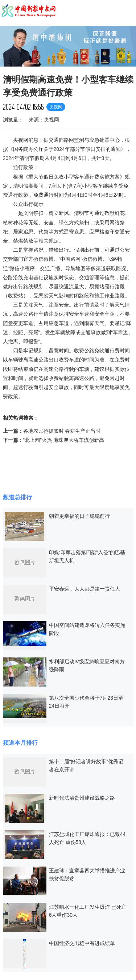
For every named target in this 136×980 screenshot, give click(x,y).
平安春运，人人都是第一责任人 (85, 589)
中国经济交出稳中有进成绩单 (82, 943)
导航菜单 (127, 11)
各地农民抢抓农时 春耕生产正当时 (62, 431)
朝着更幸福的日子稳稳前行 (79, 516)
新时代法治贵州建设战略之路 (82, 798)
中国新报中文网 (29, 11)
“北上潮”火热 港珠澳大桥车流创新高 (64, 440)
